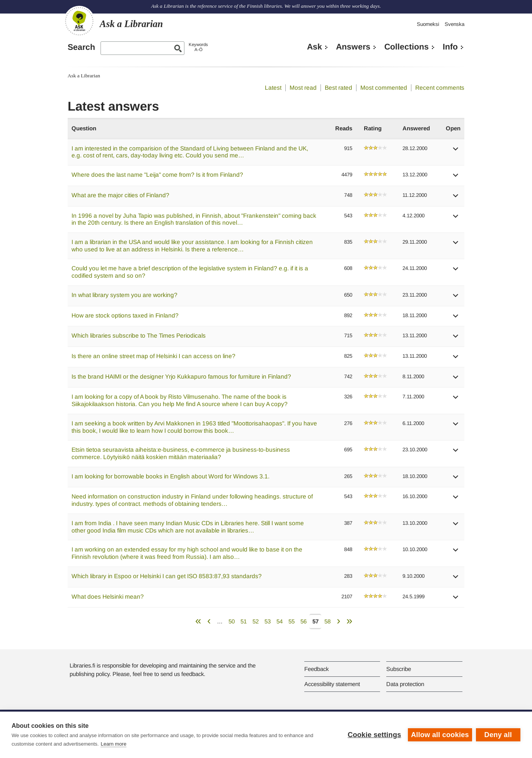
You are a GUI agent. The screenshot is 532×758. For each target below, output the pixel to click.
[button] (456, 151)
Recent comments (440, 88)
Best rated (338, 88)
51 (244, 621)
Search (81, 47)
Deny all (498, 735)
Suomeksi (428, 24)
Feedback (316, 669)
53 (268, 621)
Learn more (113, 744)
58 (327, 621)
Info (450, 47)
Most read (303, 88)
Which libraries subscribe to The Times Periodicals (139, 335)
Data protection (405, 684)
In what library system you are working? (124, 295)
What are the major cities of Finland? (120, 195)
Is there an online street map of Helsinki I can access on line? (153, 356)
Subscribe (399, 669)
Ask (315, 47)
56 (304, 621)
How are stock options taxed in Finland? (125, 315)
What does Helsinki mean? (108, 597)
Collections (407, 47)
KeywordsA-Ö (198, 47)
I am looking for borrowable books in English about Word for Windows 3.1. (171, 476)
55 (292, 621)
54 (280, 621)
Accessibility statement (332, 684)
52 (256, 621)
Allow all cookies (440, 735)
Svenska (454, 24)
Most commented (384, 88)
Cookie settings (374, 735)
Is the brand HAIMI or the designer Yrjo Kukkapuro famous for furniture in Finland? (181, 376)
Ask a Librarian (84, 76)
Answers (353, 47)
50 (232, 621)
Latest (273, 88)
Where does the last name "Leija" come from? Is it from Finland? (157, 175)
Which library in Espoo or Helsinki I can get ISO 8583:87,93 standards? (167, 576)
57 (315, 621)
